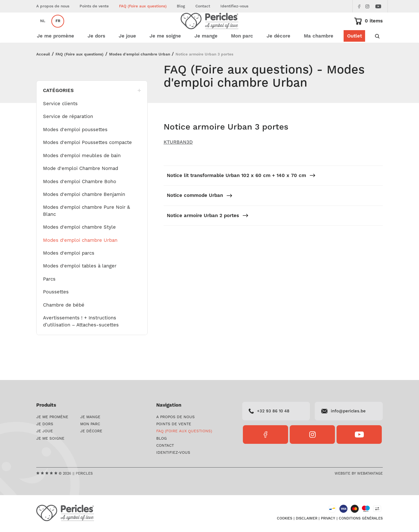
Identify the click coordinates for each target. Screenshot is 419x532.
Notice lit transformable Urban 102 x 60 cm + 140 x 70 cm (241, 195)
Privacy (328, 519)
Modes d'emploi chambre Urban (140, 74)
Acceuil (43, 74)
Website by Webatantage (359, 474)
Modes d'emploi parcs (69, 272)
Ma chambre (319, 55)
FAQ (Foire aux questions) (143, 6)
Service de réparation (68, 136)
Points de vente (94, 6)
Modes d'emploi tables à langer (80, 285)
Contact (203, 6)
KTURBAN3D (178, 161)
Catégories (92, 110)
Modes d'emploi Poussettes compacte (87, 162)
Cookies (285, 519)
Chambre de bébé (64, 324)
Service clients (60, 123)
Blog (181, 6)
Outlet (354, 55)
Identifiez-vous (234, 6)
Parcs (49, 298)
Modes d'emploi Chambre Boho (80, 201)
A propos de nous (53, 6)
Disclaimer (307, 519)
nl (43, 31)
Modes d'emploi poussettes (75, 149)
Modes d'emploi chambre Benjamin (84, 214)
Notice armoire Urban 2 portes (208, 235)
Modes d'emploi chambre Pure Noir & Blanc (86, 230)
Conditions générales (361, 519)
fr (58, 31)
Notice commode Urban (200, 215)
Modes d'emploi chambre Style (79, 246)
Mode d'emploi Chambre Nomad (81, 188)
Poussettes (56, 311)
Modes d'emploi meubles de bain (82, 175)
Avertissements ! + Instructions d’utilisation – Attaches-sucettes (81, 341)
